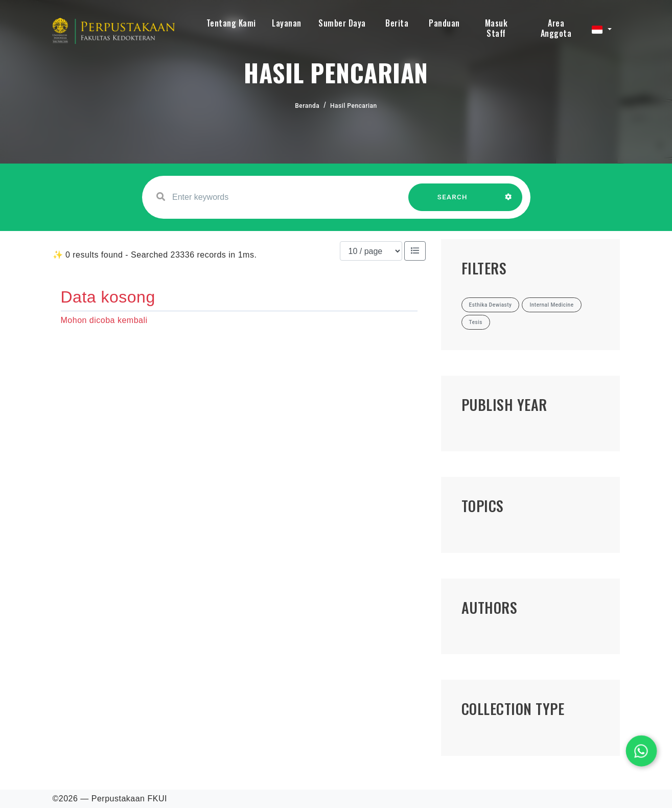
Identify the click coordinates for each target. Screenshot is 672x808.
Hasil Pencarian (354, 106)
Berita (397, 23)
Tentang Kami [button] (231, 23)
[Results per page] (371, 251)
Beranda (307, 106)
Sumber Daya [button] (342, 23)
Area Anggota (556, 28)
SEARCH (452, 202)
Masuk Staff (496, 28)
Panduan (444, 23)
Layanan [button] (287, 23)
